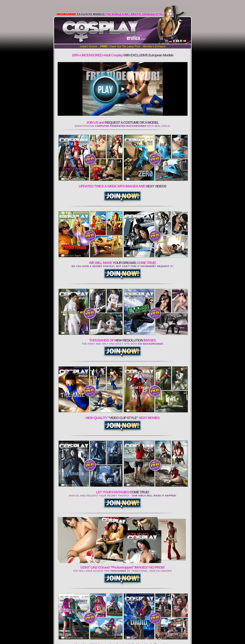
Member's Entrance (154, 46)
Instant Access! (89, 46)
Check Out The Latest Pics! (120, 46)
